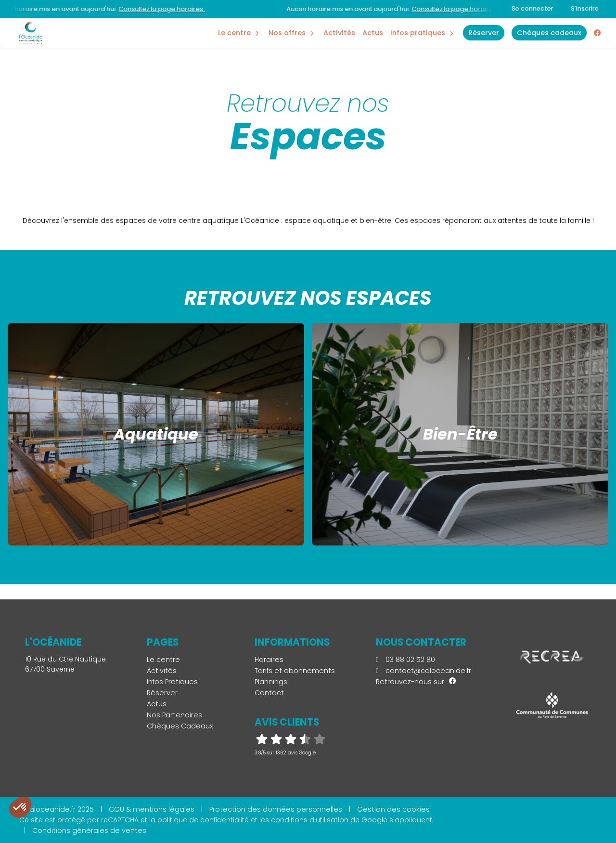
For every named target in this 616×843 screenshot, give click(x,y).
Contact (269, 693)
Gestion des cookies (393, 809)
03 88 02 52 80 (405, 660)
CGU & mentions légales (152, 809)
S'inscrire (585, 8)
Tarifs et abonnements (295, 671)
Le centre (163, 660)
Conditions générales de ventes (89, 830)
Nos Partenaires (174, 715)
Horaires (269, 660)
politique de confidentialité (203, 820)
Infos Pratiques (418, 33)
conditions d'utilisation (310, 820)
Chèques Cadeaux (180, 726)
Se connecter (533, 8)
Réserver (162, 693)
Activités (339, 33)
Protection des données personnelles (276, 809)
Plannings (271, 682)
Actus (373, 33)
